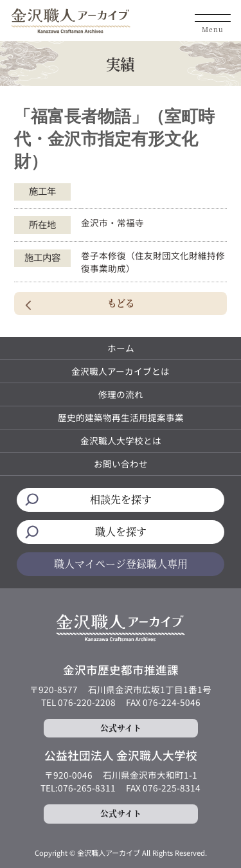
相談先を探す (121, 499)
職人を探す (121, 531)
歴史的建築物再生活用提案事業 (121, 417)
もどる (121, 303)
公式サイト (121, 728)
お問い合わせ (121, 464)
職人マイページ (121, 564)
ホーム (121, 348)
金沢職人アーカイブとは (121, 371)
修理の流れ (121, 394)
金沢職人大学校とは (121, 440)
